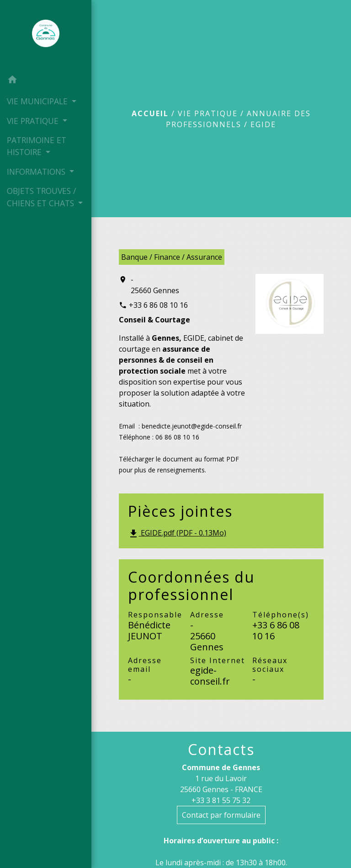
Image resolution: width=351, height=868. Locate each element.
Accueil (150, 113)
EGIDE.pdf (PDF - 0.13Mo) (177, 533)
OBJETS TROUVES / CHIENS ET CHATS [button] (42, 197)
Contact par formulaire (221, 815)
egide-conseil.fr (210, 676)
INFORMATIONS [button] (37, 171)
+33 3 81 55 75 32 (221, 800)
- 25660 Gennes (155, 285)
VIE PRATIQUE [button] (34, 121)
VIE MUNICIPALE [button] (38, 101)
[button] (46, 81)
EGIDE (263, 124)
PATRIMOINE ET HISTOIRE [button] (37, 146)
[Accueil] (46, 35)
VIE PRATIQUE (208, 113)
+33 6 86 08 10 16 (158, 305)
